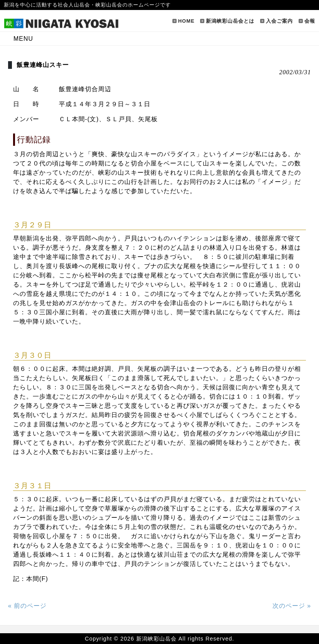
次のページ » (292, 606)
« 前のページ (27, 606)
